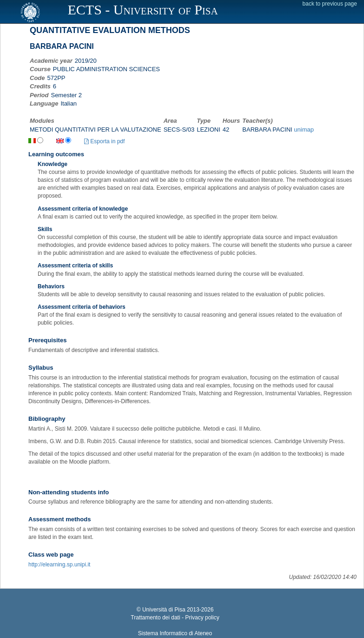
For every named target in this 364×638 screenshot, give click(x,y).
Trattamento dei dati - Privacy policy (175, 618)
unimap (304, 130)
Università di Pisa (164, 610)
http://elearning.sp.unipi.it (59, 565)
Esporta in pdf (104, 141)
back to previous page (330, 4)
